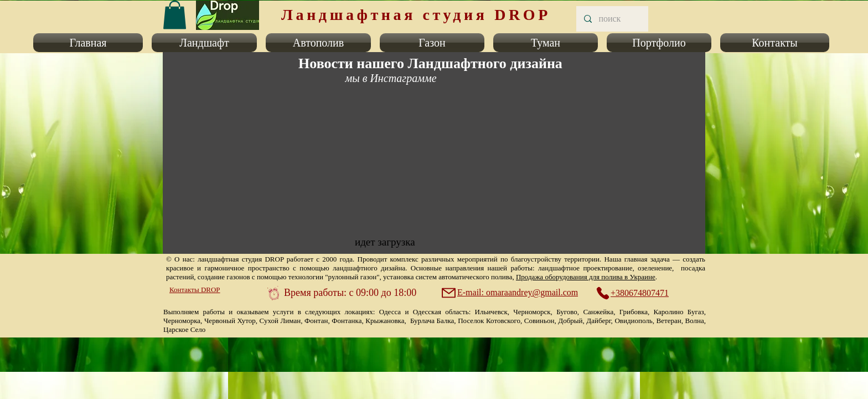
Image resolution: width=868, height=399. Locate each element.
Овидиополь (633, 321)
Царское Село (184, 329)
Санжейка (598, 312)
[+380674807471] (638, 293)
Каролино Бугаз (679, 312)
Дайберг (598, 321)
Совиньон (539, 321)
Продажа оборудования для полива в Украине (586, 277)
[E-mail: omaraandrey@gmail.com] (511, 293)
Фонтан (316, 321)
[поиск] (612, 19)
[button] (90, 43)
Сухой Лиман (280, 321)
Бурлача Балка (432, 321)
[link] (175, 15)
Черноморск (532, 312)
